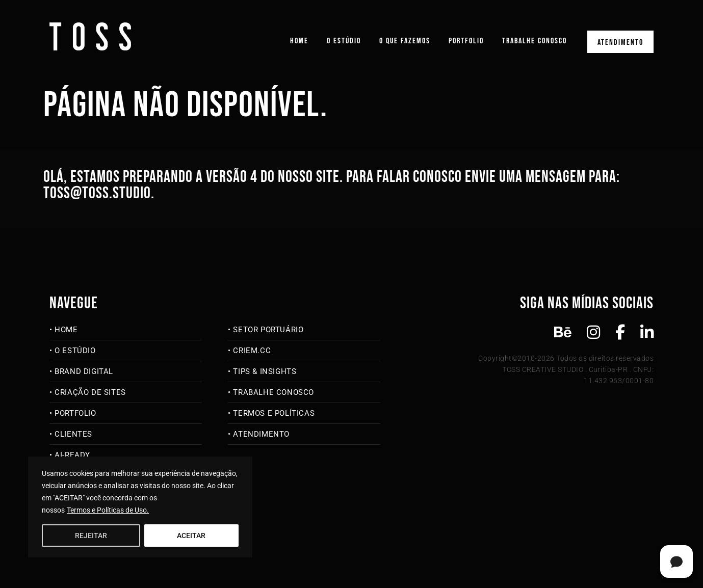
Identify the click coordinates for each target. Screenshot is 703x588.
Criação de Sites (90, 392)
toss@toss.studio (97, 193)
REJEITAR (91, 536)
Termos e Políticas (274, 413)
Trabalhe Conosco (535, 41)
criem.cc (252, 351)
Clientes (73, 434)
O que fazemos (405, 41)
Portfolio (466, 41)
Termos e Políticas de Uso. (108, 510)
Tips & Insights (265, 371)
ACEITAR (191, 536)
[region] (140, 507)
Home (299, 41)
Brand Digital (84, 371)
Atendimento (620, 43)
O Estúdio (344, 41)
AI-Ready (72, 455)
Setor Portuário (268, 330)
